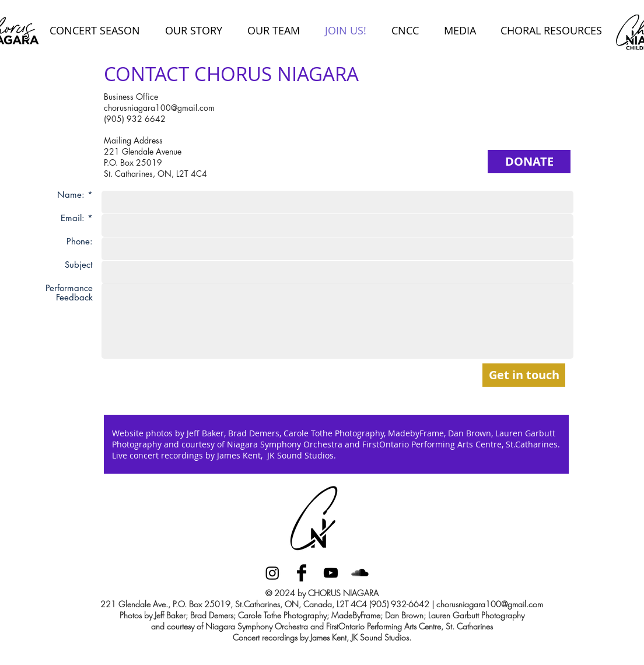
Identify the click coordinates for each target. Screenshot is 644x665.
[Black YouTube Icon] (331, 573)
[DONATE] (529, 162)
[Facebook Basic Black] (302, 573)
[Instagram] (272, 573)
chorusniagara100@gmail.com (159, 108)
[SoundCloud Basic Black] (360, 573)
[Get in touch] (524, 375)
